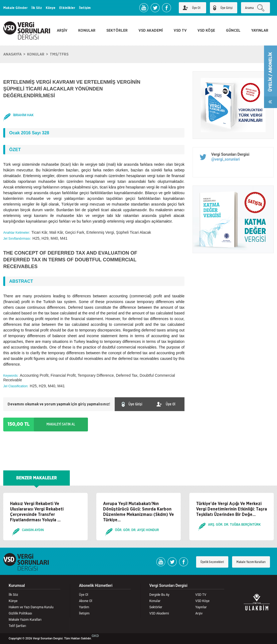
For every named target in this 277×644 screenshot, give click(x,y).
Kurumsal (17, 586)
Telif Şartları (17, 626)
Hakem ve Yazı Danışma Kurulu (31, 607)
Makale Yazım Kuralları (251, 562)
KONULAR (87, 31)
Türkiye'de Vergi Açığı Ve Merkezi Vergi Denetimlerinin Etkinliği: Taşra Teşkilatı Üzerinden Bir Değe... (232, 509)
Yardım (84, 607)
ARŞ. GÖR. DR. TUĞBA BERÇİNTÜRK (234, 525)
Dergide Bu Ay (159, 595)
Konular (155, 601)
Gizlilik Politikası (20, 613)
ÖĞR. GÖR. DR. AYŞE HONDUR (137, 530)
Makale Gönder (15, 8)
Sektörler (156, 607)
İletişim (85, 8)
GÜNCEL (233, 31)
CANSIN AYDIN (33, 530)
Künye (51, 8)
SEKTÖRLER (117, 31)
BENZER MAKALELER (37, 478)
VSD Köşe (202, 601)
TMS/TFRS (59, 54)
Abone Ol (86, 601)
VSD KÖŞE (206, 31)
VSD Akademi (159, 613)
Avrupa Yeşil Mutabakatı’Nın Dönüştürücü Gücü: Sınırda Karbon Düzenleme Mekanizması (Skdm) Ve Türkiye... (138, 512)
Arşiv (199, 613)
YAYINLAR (260, 31)
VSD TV (180, 31)
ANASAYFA (12, 54)
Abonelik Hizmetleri (96, 586)
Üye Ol (84, 595)
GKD (95, 636)
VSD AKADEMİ (151, 31)
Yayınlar (201, 607)
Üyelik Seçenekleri (212, 562)
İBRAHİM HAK (23, 115)
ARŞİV (62, 31)
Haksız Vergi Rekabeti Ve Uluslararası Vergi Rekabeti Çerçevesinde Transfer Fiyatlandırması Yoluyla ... (37, 512)
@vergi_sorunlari (225, 159)
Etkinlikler (67, 8)
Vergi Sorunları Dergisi (230, 154)
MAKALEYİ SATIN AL (61, 424)
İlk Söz (37, 8)
